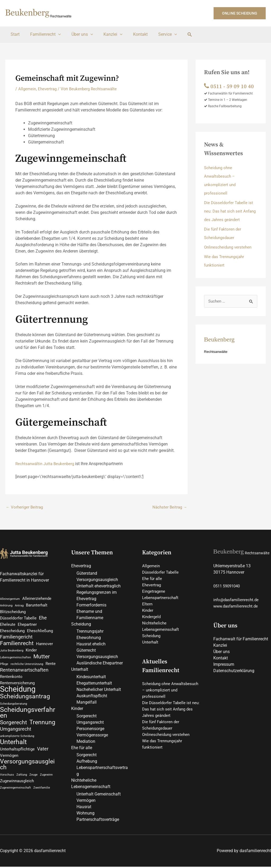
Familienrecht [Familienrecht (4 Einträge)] (17, 645)
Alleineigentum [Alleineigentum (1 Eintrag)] (10, 600)
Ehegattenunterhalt (94, 684)
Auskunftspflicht (92, 697)
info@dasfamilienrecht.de (237, 601)
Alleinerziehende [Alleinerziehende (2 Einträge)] (37, 599)
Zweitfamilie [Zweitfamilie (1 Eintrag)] (42, 795)
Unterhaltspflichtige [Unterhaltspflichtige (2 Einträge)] (17, 755)
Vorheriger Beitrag (25, 508)
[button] (240, 13)
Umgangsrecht (90, 723)
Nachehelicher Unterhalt (99, 691)
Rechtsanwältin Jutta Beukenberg (47, 464)
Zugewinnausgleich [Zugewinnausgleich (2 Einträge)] (17, 788)
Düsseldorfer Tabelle (161, 573)
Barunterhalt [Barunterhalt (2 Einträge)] (37, 606)
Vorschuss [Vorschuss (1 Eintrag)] (7, 782)
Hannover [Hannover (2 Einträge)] (44, 646)
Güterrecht (86, 651)
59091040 (233, 587)
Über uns (77, 34)
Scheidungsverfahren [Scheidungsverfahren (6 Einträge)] (28, 717)
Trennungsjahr (90, 632)
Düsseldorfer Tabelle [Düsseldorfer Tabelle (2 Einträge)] (18, 620)
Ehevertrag (49, 89)
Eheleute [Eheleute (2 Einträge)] (8, 626)
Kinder (77, 710)
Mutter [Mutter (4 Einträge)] (42, 659)
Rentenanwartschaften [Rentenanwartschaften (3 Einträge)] (24, 673)
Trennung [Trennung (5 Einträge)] (42, 728)
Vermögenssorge (92, 736)
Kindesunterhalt (91, 678)
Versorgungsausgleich (97, 580)
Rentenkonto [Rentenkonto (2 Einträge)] (11, 680)
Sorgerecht (87, 717)
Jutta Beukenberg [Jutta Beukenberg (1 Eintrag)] (12, 653)
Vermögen (86, 802)
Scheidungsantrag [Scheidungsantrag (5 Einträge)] (25, 700)
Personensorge (90, 730)
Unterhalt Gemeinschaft (99, 795)
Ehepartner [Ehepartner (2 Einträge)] (27, 626)
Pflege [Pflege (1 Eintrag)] (4, 667)
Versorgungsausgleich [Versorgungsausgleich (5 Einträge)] (27, 771)
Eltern (147, 605)
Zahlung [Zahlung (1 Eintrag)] (22, 782)
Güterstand (87, 574)
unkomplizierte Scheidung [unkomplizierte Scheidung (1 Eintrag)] (17, 742)
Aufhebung (87, 763)
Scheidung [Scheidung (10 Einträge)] (18, 693)
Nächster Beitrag (169, 508)
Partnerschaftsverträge (98, 821)
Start (14, 34)
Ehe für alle (82, 749)
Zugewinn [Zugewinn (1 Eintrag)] (46, 782)
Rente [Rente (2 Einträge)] (51, 667)
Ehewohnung (89, 639)
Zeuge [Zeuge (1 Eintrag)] (33, 782)
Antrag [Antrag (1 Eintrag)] (19, 607)
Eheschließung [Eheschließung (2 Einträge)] (40, 632)
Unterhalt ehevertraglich (99, 587)
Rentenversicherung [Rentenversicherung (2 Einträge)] (17, 686)
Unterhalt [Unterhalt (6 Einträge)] (13, 748)
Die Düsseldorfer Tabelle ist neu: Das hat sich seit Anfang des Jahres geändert (230, 211)
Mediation (86, 742)
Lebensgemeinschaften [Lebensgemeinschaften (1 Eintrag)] (15, 660)
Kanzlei (106, 34)
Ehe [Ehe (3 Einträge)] (43, 619)
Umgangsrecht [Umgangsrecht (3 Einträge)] (16, 734)
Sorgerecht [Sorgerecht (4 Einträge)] (13, 728)
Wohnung (85, 814)
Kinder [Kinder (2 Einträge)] (31, 652)
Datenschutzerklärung (234, 671)
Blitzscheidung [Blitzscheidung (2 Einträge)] (13, 613)
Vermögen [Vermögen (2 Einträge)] (9, 762)
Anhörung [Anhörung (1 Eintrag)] (6, 607)
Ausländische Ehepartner (100, 664)
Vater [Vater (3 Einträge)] (43, 755)
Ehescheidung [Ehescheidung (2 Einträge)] (12, 632)
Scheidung (81, 625)
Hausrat (84, 808)
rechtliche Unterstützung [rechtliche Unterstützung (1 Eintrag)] (27, 667)
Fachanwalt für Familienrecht (241, 640)
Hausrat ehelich (91, 645)
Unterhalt (80, 670)
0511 (218, 587)
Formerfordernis (91, 606)
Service (156, 34)
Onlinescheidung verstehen (229, 247)
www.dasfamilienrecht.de (237, 607)
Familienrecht (42, 34)
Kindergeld (152, 617)
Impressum (224, 665)
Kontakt (131, 34)
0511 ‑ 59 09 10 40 (231, 86)
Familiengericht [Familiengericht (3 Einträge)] (16, 639)
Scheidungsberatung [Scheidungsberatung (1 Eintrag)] (13, 708)
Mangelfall (87, 703)
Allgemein (28, 89)
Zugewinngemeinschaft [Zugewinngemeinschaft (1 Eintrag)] (15, 795)
